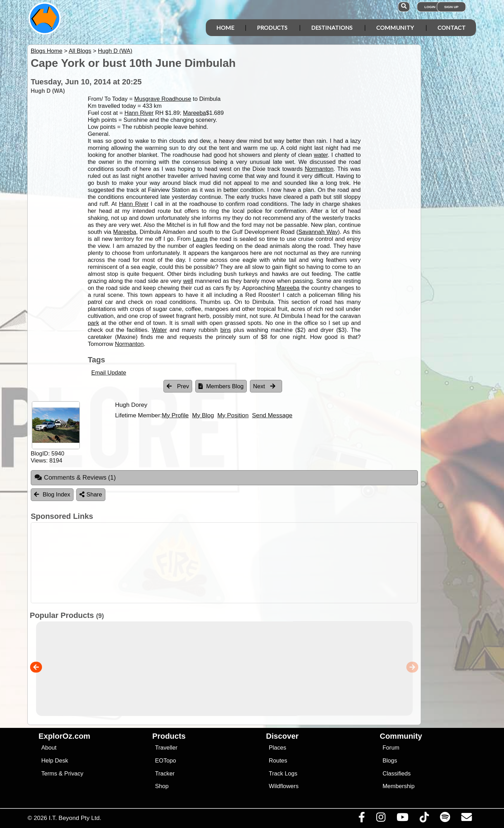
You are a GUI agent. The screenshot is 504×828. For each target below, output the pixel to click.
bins (226, 330)
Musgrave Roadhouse (163, 99)
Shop (162, 786)
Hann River (139, 113)
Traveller (166, 748)
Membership (398, 786)
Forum (391, 748)
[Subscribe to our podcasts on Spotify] (445, 819)
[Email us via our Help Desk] (466, 819)
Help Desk (55, 761)
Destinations (332, 27)
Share (91, 495)
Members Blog (221, 386)
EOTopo (166, 761)
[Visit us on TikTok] (424, 819)
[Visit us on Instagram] (381, 819)
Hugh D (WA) (115, 51)
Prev (178, 386)
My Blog (203, 415)
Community (395, 27)
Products (272, 27)
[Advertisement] (258, 563)
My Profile (175, 415)
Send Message (272, 415)
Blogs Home (47, 51)
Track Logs (283, 774)
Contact (451, 27)
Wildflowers (284, 786)
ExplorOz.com (64, 736)
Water (159, 330)
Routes (278, 761)
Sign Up (451, 7)
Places (278, 748)
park (93, 323)
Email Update (109, 373)
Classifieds (397, 774)
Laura (200, 239)
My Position (233, 415)
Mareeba (195, 113)
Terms (49, 774)
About (49, 748)
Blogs (390, 761)
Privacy (74, 774)
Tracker (165, 774)
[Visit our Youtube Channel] (402, 819)
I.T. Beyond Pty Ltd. (75, 818)
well (188, 281)
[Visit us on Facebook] (362, 819)
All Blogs (80, 51)
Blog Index (52, 495)
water (321, 155)
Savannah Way (318, 232)
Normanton (319, 169)
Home (225, 27)
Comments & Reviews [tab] (75, 478)
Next (264, 386)
